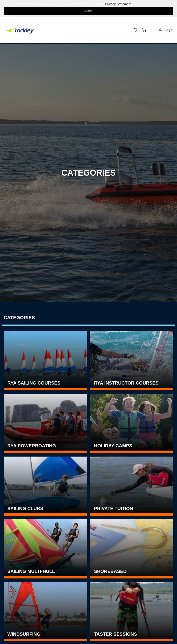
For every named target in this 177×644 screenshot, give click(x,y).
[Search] (136, 30)
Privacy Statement (118, 4)
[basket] (144, 30)
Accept (89, 11)
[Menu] (152, 30)
